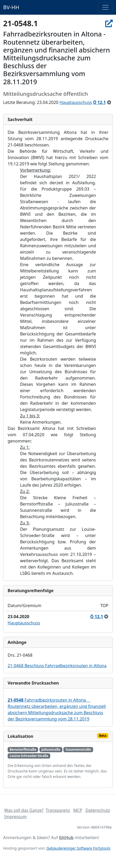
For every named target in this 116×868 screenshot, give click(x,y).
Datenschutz (98, 810)
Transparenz (58, 810)
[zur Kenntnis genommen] (109, 102)
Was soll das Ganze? (24, 810)
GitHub (66, 838)
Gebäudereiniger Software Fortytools (79, 848)
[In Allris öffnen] (109, 23)
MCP (78, 810)
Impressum (16, 817)
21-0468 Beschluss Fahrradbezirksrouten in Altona (57, 666)
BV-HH (11, 7)
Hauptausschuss (76, 102)
